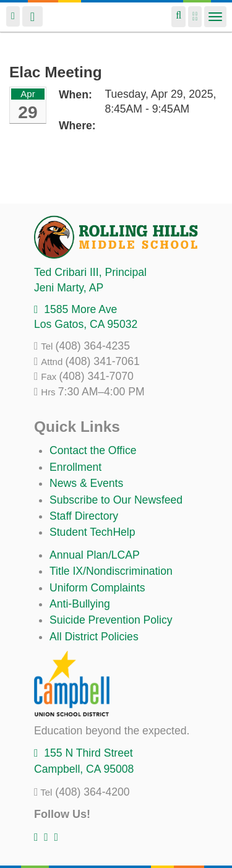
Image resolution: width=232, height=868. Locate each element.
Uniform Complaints (97, 588)
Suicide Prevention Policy (111, 620)
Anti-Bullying (80, 604)
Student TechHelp (92, 532)
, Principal (90, 272)
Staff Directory (84, 516)
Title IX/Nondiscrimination (111, 571)
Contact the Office (93, 450)
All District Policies (94, 637)
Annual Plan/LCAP (95, 555)
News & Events (86, 483)
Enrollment (75, 467)
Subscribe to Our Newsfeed (116, 500)
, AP (69, 288)
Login (13, 16)
